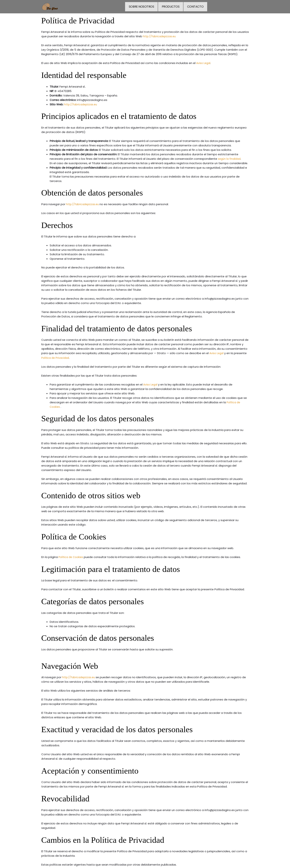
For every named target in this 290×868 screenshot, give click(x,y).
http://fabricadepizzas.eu (161, 36)
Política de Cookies (72, 556)
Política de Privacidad (56, 357)
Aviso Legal (204, 62)
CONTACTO (195, 6)
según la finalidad (230, 158)
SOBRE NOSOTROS (142, 6)
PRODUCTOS (171, 6)
